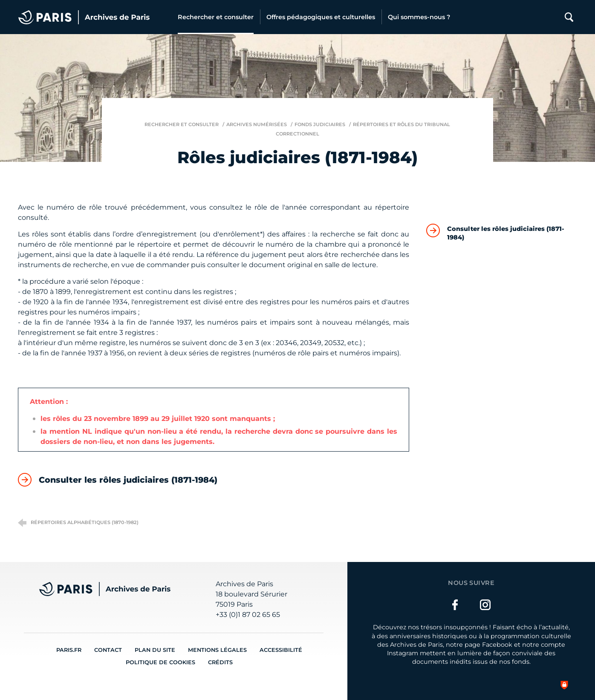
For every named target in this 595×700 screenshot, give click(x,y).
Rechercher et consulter (182, 124)
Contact (108, 650)
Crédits (220, 662)
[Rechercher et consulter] (216, 17)
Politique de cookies (160, 662)
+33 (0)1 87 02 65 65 (248, 615)
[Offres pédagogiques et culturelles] (321, 17)
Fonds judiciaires (320, 124)
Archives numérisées (257, 124)
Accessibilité (281, 650)
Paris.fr (69, 650)
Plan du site (155, 650)
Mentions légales (217, 650)
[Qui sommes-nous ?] (419, 17)
